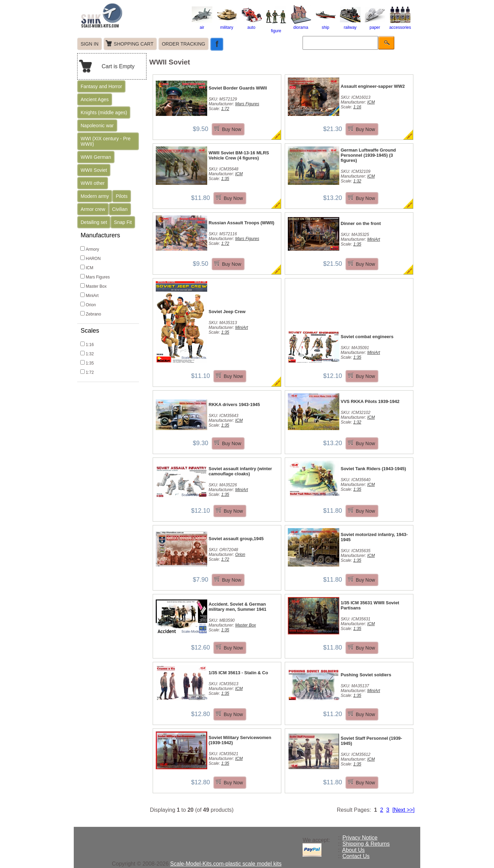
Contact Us (356, 856)
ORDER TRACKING (184, 44)
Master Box (93, 286)
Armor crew (93, 209)
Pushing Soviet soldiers (366, 675)
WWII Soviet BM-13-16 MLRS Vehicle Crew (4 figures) (239, 155)
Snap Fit (123, 222)
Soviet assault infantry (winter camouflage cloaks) (240, 471)
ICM (87, 267)
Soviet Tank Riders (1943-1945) (373, 469)
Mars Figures (95, 277)
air (202, 25)
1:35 (87, 363)
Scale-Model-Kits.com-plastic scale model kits (226, 864)
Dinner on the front (361, 223)
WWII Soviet (94, 170)
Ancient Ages (95, 99)
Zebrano (91, 314)
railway (350, 25)
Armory (90, 249)
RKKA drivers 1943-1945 (234, 405)
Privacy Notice (360, 838)
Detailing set (94, 222)
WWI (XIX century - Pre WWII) (105, 141)
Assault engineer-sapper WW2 (373, 86)
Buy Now (232, 129)
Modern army (95, 196)
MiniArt (89, 295)
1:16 (87, 344)
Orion (88, 305)
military (227, 25)
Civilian (120, 209)
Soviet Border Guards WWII (238, 88)
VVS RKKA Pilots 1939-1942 (370, 401)
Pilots (121, 196)
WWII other (93, 183)
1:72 (87, 372)
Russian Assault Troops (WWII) (242, 223)
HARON (90, 258)
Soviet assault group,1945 (236, 539)
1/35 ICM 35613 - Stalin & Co (238, 673)
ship (326, 25)
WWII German (96, 157)
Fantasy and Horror (101, 86)
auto (251, 25)
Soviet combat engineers (367, 337)
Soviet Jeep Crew (227, 312)
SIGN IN (90, 44)
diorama (301, 25)
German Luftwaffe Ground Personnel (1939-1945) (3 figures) (368, 155)
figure (276, 28)
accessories (400, 25)
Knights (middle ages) (104, 112)
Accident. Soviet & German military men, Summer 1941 (237, 607)
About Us (353, 850)
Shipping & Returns (366, 844)
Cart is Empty (118, 66)
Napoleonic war (97, 126)
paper (375, 25)
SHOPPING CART (134, 44)
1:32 (87, 354)
